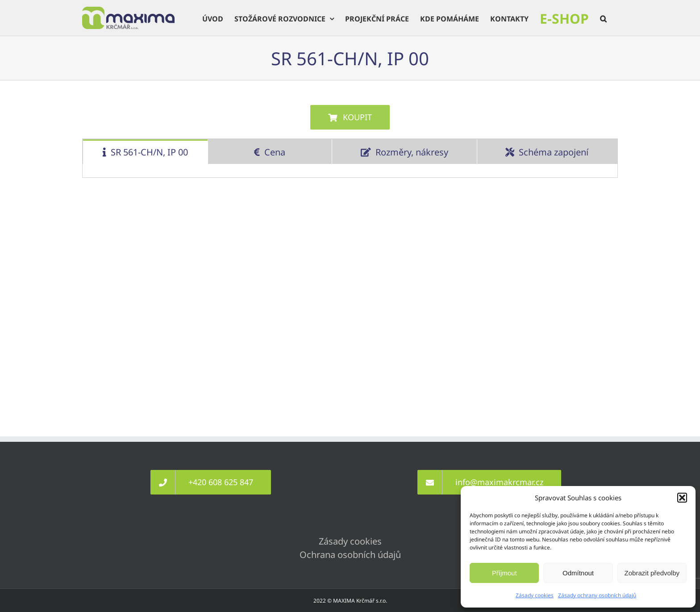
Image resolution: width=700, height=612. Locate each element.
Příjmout (504, 573)
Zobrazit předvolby (652, 573)
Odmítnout (578, 573)
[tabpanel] (350, 171)
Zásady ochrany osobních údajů (597, 595)
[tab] (145, 152)
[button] (682, 498)
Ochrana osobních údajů (350, 555)
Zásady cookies (535, 595)
